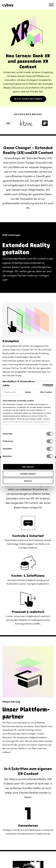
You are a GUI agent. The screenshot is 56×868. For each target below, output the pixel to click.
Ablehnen (28, 481)
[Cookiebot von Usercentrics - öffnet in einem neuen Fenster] (43, 385)
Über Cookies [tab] (46, 392)
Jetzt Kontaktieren (28, 99)
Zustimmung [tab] (10, 392)
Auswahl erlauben (28, 474)
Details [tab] (28, 392)
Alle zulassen (28, 467)
